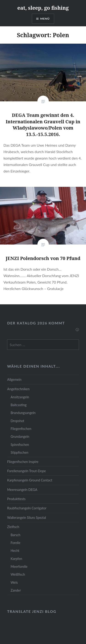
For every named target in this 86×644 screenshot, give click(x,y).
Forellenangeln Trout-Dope (26, 471)
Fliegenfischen (21, 429)
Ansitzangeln (20, 397)
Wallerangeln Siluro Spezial (26, 518)
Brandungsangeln (23, 413)
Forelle (15, 543)
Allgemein (14, 379)
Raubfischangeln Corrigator (27, 508)
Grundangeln (20, 437)
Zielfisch (13, 527)
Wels (14, 582)
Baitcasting (19, 405)
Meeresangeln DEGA (22, 490)
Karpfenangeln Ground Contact (30, 480)
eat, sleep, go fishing (43, 8)
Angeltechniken (18, 389)
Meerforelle (19, 567)
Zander (16, 590)
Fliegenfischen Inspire (23, 462)
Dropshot (17, 421)
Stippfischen (19, 452)
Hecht (15, 551)
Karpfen (16, 559)
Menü (45, 19)
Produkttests (16, 499)
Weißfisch (18, 574)
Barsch (15, 535)
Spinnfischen (20, 445)
